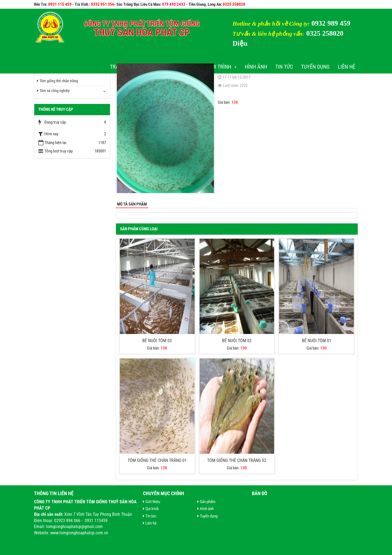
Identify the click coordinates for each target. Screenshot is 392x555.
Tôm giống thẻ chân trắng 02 (237, 460)
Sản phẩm (206, 502)
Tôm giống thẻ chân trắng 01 (157, 460)
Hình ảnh (256, 67)
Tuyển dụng (315, 67)
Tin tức (284, 67)
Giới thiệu (151, 502)
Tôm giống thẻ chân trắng (57, 81)
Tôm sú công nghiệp (53, 91)
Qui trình (223, 67)
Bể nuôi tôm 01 (317, 341)
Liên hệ (347, 67)
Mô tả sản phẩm (132, 204)
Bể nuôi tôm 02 (237, 341)
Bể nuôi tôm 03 (157, 341)
